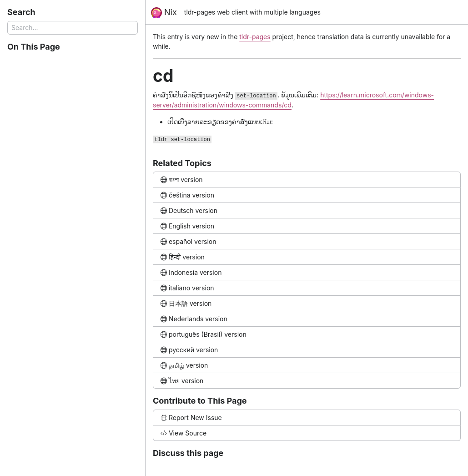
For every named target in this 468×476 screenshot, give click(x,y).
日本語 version (186, 303)
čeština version (187, 195)
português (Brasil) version (204, 334)
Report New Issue (191, 418)
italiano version (187, 288)
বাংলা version (182, 180)
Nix (164, 13)
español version (189, 241)
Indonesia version (191, 272)
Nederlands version (194, 319)
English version (187, 226)
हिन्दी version (183, 257)
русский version (189, 350)
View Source (184, 433)
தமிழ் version (184, 365)
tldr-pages (255, 37)
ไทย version (182, 381)
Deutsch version (189, 210)
